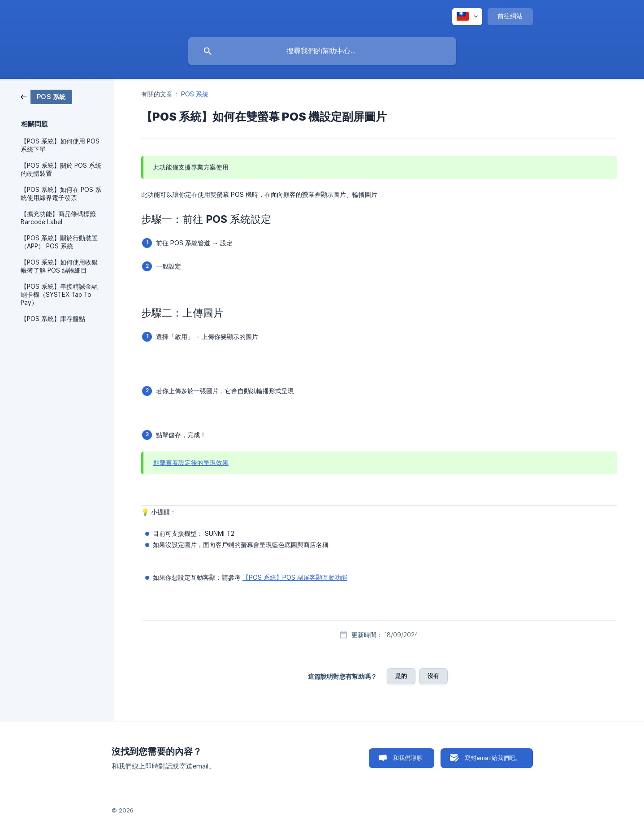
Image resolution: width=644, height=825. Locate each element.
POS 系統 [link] (195, 94)
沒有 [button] (433, 676)
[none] (467, 17)
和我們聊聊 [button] (408, 758)
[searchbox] (322, 51)
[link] (46, 96)
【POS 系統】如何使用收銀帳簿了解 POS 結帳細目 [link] (59, 266)
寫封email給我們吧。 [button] (493, 758)
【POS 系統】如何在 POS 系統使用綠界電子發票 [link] (61, 194)
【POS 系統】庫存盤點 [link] (53, 319)
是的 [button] (401, 676)
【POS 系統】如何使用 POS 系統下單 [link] (60, 145)
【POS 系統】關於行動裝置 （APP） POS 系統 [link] (59, 242)
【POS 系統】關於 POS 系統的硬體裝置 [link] (61, 169)
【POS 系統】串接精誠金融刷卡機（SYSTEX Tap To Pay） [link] (59, 295)
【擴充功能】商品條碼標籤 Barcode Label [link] (58, 218)
